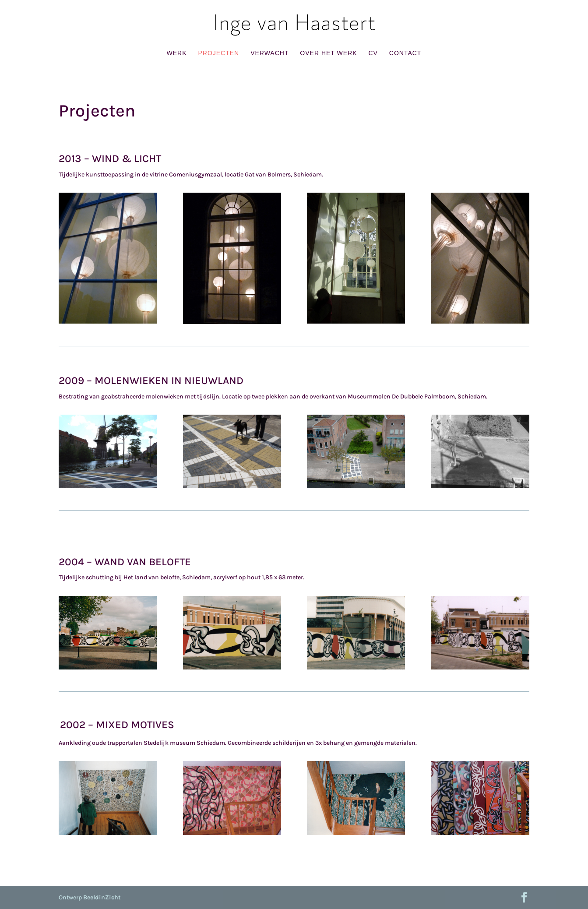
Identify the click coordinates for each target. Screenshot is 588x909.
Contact (405, 53)
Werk (177, 53)
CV (373, 53)
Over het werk (328, 53)
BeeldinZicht (102, 897)
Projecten (218, 53)
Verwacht (269, 53)
